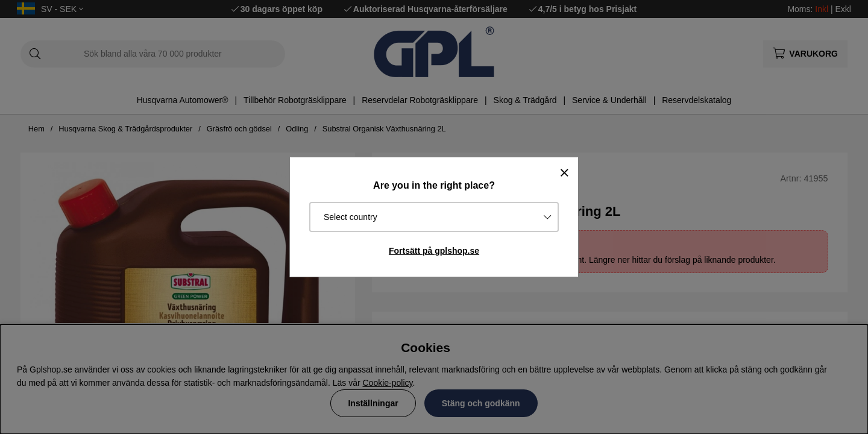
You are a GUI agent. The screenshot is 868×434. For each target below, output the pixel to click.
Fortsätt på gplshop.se (434, 251)
